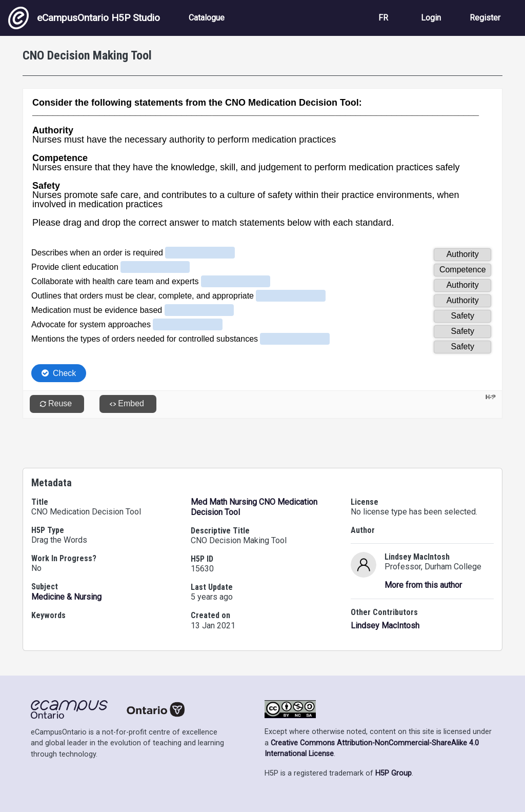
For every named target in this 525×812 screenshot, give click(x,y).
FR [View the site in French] (383, 18)
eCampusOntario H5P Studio (84, 18)
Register (485, 18)
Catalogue (207, 18)
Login (431, 18)
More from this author (423, 585)
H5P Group (393, 773)
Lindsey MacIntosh (385, 626)
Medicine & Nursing (66, 597)
